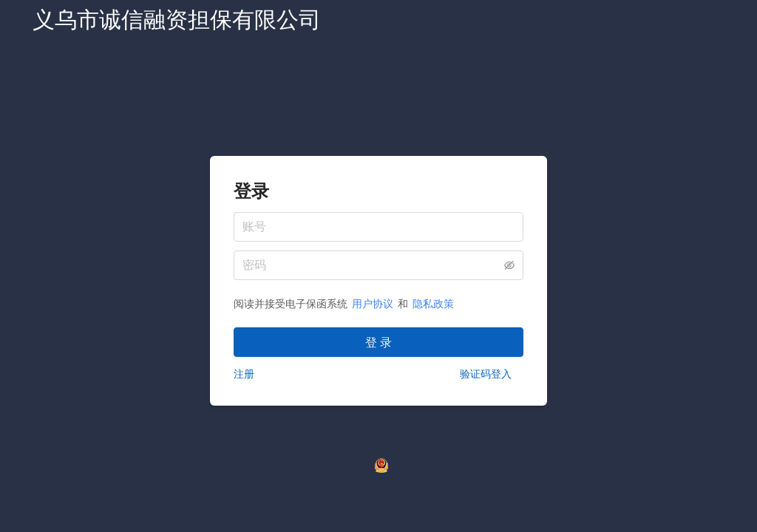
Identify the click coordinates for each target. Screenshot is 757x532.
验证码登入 (486, 374)
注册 (244, 374)
